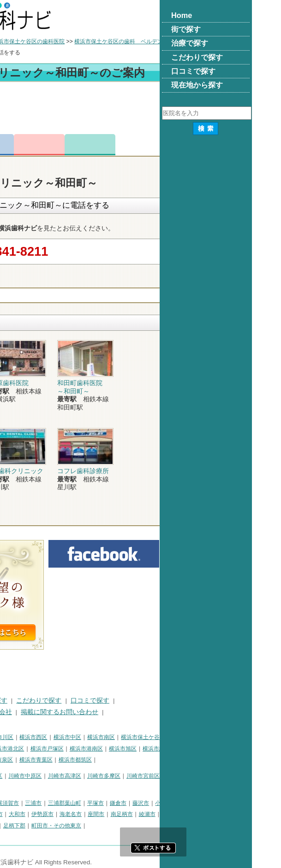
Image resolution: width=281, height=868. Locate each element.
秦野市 (64, 814)
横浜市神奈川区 (86, 737)
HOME (14, 701)
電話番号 (81, 145)
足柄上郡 (55, 826)
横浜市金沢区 (60, 749)
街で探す (45, 701)
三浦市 (126, 803)
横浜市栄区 (58, 760)
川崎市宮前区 (235, 776)
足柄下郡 (107, 826)
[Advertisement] (140, 110)
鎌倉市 (210, 803)
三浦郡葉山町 (157, 803)
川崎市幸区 (81, 776)
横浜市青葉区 (128, 760)
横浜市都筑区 (167, 760)
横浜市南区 (193, 737)
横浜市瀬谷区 (21, 760)
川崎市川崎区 (44, 776)
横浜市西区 (126, 737)
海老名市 (163, 814)
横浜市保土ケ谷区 (235, 737)
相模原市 (72, 803)
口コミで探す (182, 701)
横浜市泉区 (91, 760)
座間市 (188, 814)
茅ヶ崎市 (16, 814)
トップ (13, 41)
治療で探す (84, 701)
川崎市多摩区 (196, 776)
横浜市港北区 (100, 749)
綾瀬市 (239, 814)
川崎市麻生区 (21, 787)
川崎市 (13, 776)
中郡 (33, 826)
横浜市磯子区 (21, 749)
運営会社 (91, 712)
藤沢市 (233, 803)
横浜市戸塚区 (139, 749)
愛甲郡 (81, 826)
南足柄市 (214, 814)
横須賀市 (100, 803)
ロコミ (182, 145)
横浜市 (13, 737)
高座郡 (13, 826)
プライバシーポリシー (37, 712)
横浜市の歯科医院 (53, 41)
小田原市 (258, 803)
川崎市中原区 (117, 776)
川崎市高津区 (157, 776)
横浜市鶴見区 (44, 737)
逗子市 (41, 814)
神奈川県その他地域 (30, 803)
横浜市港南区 (179, 749)
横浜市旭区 (215, 749)
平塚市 (188, 803)
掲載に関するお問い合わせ (152, 712)
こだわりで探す (131, 701)
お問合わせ (132, 145)
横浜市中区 (160, 737)
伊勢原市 (135, 814)
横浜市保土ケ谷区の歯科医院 (121, 41)
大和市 (109, 814)
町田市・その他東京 (149, 826)
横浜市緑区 (249, 749)
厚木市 (87, 814)
